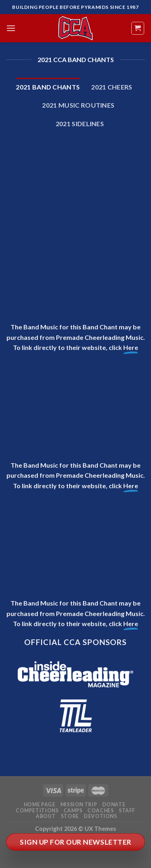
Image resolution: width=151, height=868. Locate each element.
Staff (127, 811)
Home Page (40, 805)
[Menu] (11, 28)
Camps (73, 811)
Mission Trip (79, 805)
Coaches (100, 811)
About (46, 816)
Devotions (100, 816)
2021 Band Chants (48, 87)
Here (131, 347)
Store (70, 816)
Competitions (37, 811)
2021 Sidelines (80, 124)
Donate (114, 805)
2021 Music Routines (78, 105)
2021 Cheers (112, 87)
